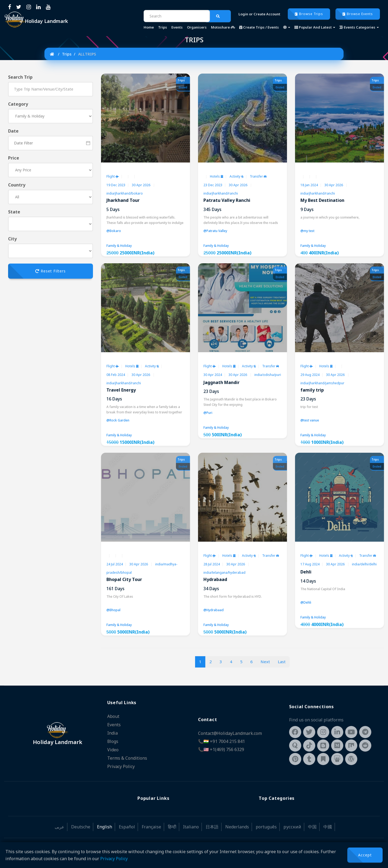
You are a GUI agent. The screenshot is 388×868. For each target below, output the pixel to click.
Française (151, 825)
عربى (60, 825)
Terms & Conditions (127, 757)
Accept (365, 855)
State (14, 212)
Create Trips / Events (259, 27)
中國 (328, 825)
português (266, 825)
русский (292, 825)
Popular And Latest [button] (315, 27)
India (112, 732)
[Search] (177, 16)
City (12, 239)
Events (177, 27)
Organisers (197, 27)
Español (127, 825)
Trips (163, 27)
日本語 (212, 825)
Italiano (191, 825)
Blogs (113, 741)
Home (149, 27)
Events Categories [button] (359, 27)
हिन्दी (172, 825)
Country (17, 185)
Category (18, 104)
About (113, 716)
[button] (287, 27)
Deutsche (81, 825)
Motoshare (223, 27)
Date (13, 131)
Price (14, 158)
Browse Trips (309, 14)
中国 (312, 825)
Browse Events (358, 14)
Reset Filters (51, 271)
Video (113, 749)
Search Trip (20, 77)
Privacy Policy (114, 859)
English (105, 825)
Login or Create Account (259, 14)
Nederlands (237, 825)
